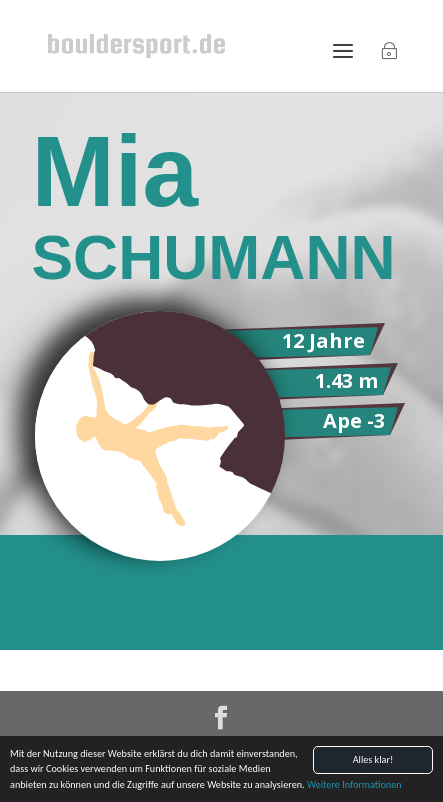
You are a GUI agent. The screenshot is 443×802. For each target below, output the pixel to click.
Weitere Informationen (354, 785)
